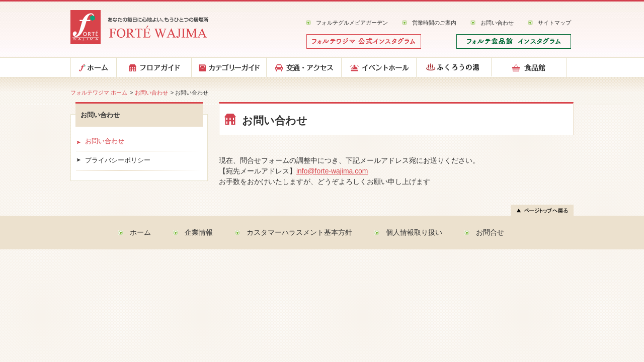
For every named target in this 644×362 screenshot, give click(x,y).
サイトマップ (554, 23)
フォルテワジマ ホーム (99, 93)
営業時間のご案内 (434, 23)
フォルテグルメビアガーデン (352, 23)
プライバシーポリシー (118, 160)
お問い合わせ (497, 23)
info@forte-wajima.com (332, 171)
